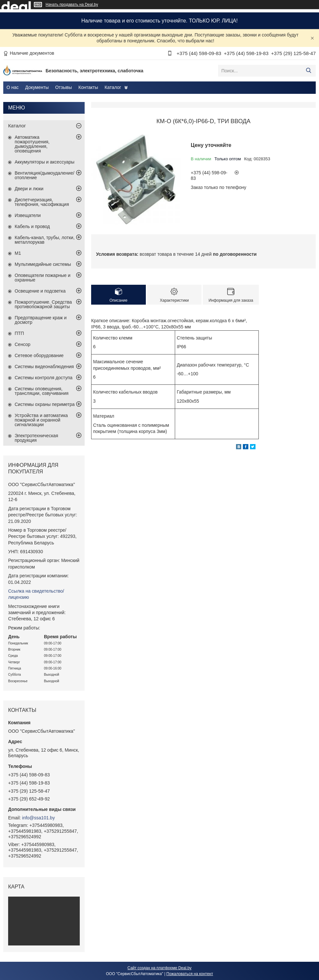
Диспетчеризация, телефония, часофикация (42, 202)
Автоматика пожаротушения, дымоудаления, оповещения (32, 144)
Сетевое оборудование (39, 355)
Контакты (88, 87)
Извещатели (28, 215)
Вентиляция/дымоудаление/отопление (44, 175)
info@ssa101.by (39, 818)
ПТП (19, 333)
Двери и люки (29, 189)
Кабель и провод (32, 226)
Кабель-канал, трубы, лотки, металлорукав (45, 240)
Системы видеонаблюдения (44, 367)
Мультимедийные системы (43, 264)
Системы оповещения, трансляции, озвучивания (42, 391)
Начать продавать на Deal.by (72, 5)
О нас (13, 87)
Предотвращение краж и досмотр (41, 320)
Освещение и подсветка (40, 291)
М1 (18, 253)
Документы (37, 87)
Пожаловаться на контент (190, 974)
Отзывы (63, 87)
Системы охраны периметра (45, 404)
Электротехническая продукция (36, 438)
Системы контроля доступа (44, 378)
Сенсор (22, 344)
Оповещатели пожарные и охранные (42, 278)
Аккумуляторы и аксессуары (45, 162)
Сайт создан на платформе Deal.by (160, 968)
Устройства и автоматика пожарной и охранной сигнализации (41, 420)
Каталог (113, 87)
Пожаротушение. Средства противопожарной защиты (43, 304)
